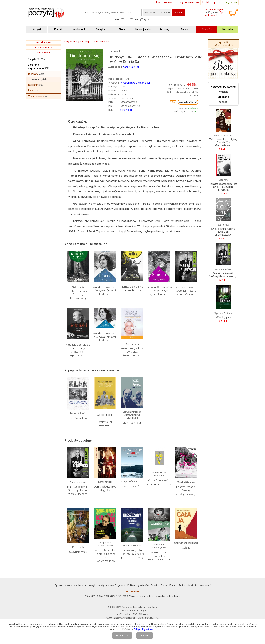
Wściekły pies (223, 317)
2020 (125, 596)
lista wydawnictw (44, 48)
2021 (119, 596)
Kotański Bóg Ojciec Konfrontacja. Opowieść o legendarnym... (78, 350)
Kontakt (173, 585)
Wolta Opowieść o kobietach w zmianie (159, 482)
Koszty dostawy (105, 585)
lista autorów (44, 53)
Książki (32, 59)
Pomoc (164, 585)
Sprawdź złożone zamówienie (223, 44)
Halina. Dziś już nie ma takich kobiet (132, 289)
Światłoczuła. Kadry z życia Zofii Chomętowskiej (223, 232)
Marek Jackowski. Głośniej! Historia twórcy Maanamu (186, 291)
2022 (113, 596)
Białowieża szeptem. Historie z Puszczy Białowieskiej (78, 293)
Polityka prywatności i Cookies (143, 585)
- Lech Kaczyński (38, 79)
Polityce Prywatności (144, 629)
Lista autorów (173, 596)
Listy (31, 90)
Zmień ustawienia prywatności (195, 585)
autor (137, 20)
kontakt (206, 2)
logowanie (231, 2)
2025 (93, 596)
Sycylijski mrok (78, 552)
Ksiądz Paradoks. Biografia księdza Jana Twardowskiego (105, 556)
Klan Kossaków (78, 418)
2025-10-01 (126, 110)
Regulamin (121, 585)
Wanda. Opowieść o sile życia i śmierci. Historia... (105, 291)
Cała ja (186, 548)
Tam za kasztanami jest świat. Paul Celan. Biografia (223, 187)
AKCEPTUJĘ (122, 635)
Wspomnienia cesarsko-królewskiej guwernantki (105, 420)
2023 (106, 596)
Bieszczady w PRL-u (132, 486)
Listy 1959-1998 (132, 423)
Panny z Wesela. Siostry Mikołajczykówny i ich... (186, 492)
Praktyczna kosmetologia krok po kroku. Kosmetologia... (132, 350)
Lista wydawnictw (155, 596)
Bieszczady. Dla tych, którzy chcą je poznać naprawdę (132, 554)
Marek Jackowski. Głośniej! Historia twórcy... (223, 275)
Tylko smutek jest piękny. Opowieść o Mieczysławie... (223, 142)
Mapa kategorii (137, 596)
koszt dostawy (164, 2)
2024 (100, 596)
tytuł (147, 20)
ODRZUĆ (145, 635)
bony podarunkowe (188, 2)
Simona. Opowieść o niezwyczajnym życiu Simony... (159, 291)
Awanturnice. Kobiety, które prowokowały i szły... (159, 556)
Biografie (33, 74)
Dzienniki (33, 85)
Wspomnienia (36, 96)
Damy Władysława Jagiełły (105, 488)
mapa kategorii (44, 42)
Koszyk (92, 585)
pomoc (218, 2)
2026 (87, 596)
